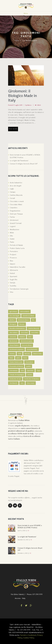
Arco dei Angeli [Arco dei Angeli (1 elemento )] (14, 316)
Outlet (12, 239)
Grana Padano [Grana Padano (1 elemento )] (14, 345)
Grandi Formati (16, 223)
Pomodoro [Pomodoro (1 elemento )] (29, 362)
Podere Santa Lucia (17, 248)
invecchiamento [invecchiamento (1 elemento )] (32, 349)
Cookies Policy (29, 638)
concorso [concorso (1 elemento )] (13, 337)
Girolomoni (14, 220)
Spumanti (13, 276)
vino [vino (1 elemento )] (22, 383)
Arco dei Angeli (16, 186)
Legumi (13, 226)
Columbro (14, 208)
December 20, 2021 (23, 540)
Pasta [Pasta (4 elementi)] (25, 358)
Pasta (12, 242)
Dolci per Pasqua (16, 214)
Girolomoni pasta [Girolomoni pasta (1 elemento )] (27, 341)
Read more (13, 129)
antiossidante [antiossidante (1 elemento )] (25, 312)
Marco (29, 105)
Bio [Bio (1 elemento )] (33, 320)
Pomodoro (14, 251)
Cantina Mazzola (16, 195)
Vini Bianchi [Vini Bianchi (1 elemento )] (13, 383)
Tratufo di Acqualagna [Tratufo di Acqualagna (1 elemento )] (17, 375)
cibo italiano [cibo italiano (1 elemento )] (14, 333)
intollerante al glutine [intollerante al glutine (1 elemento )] (17, 349)
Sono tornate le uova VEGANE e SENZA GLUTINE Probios (30, 527)
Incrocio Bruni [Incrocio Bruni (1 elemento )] (27, 345)
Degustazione (15, 211)
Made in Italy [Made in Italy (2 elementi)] (37, 354)
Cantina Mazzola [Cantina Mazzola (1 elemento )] (34, 328)
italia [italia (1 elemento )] (20, 354)
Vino (12, 292)
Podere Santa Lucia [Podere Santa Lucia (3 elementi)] (16, 362)
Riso (11, 261)
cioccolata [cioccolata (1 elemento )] (24, 333)
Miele (12, 233)
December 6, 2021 (23, 553)
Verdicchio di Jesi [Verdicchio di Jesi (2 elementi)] (15, 379)
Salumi (12, 264)
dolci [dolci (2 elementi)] (30, 337)
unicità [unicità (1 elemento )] (30, 375)
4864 (39, 105)
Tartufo (13, 283)
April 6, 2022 (22, 531)
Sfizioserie (14, 270)
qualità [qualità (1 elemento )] (28, 366)
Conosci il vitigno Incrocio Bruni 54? (24, 164)
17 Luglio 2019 (18, 105)
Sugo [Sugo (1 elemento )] (39, 370)
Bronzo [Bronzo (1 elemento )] (22, 324)
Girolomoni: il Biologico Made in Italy (22, 96)
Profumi (13, 255)
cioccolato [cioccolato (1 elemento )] (35, 333)
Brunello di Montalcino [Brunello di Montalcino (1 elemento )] (17, 328)
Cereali (12, 198)
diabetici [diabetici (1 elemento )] (22, 337)
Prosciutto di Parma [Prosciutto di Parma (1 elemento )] (16, 366)
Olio (11, 236)
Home (17, 41)
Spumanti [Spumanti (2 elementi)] (30, 370)
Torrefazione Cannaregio (19, 289)
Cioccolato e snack (17, 201)
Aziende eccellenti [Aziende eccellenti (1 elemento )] (28, 316)
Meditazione (14, 230)
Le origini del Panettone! (19, 161)
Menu (26, 13)
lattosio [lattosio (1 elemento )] (27, 354)
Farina (12, 217)
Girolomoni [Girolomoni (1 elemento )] (13, 341)
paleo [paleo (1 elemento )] (18, 358)
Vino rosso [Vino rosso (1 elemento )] (31, 383)
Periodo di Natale (16, 245)
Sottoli (12, 273)
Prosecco (13, 258)
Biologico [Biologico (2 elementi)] (13, 324)
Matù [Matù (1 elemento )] (11, 358)
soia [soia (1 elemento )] (22, 370)
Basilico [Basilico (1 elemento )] (12, 320)
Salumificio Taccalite (18, 267)
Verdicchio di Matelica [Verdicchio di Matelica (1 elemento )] (32, 379)
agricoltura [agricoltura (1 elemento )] (13, 312)
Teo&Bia (13, 286)
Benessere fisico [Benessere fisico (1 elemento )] (23, 320)
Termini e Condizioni (28, 635)
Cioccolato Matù (16, 205)
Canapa (13, 192)
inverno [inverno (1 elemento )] (12, 354)
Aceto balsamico (16, 183)
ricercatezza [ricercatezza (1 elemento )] (13, 370)
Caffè (12, 189)
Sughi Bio (14, 280)
